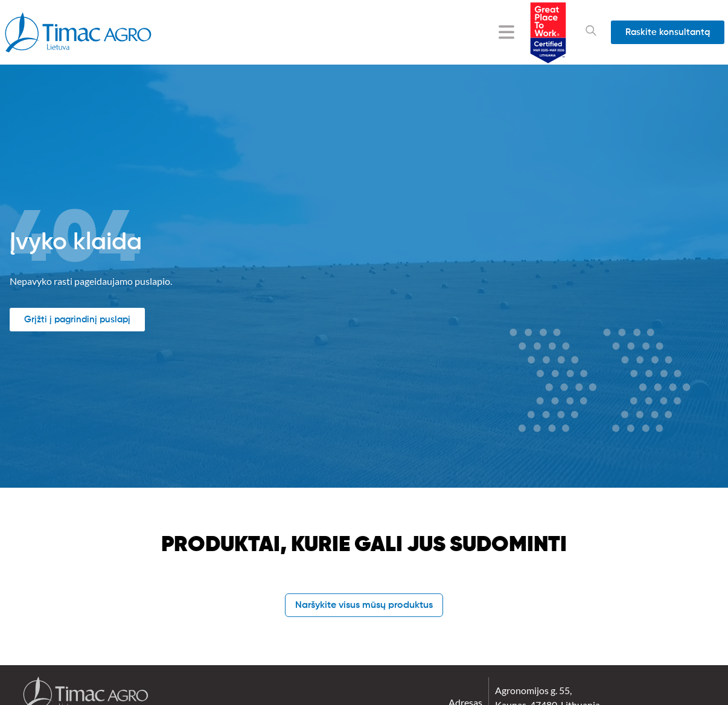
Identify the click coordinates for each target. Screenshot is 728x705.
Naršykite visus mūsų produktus (364, 605)
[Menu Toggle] (506, 32)
